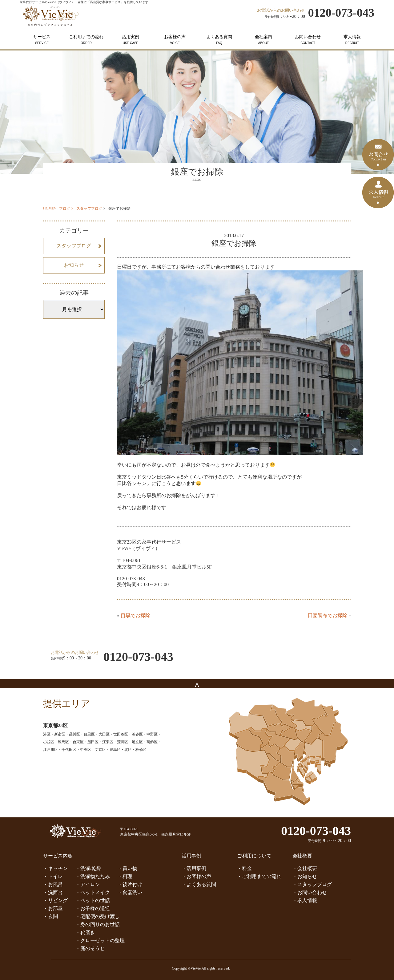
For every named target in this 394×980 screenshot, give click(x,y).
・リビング (55, 900)
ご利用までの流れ (86, 40)
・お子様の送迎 (93, 908)
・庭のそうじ (90, 948)
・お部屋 (53, 908)
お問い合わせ (308, 40)
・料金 (244, 868)
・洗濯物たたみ (93, 876)
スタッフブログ (89, 209)
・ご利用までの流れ (259, 876)
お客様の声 (175, 40)
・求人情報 (305, 900)
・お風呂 (53, 884)
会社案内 (263, 40)
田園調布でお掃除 (328, 616)
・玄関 (50, 916)
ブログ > (66, 209)
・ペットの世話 (93, 900)
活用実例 (131, 40)
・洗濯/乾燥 (88, 868)
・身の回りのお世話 (98, 924)
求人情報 (352, 40)
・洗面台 (53, 892)
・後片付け (130, 884)
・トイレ (53, 876)
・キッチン (55, 868)
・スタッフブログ (312, 884)
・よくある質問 (199, 884)
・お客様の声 (196, 876)
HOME (48, 208)
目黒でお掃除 (135, 616)
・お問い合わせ (310, 892)
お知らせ (74, 265)
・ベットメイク (93, 892)
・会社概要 (305, 868)
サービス (42, 40)
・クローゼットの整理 (100, 940)
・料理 (125, 876)
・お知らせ (305, 876)
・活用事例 (194, 868)
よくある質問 (219, 40)
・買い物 (127, 868)
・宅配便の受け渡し (98, 916)
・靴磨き (85, 932)
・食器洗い (130, 892)
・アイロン (88, 884)
